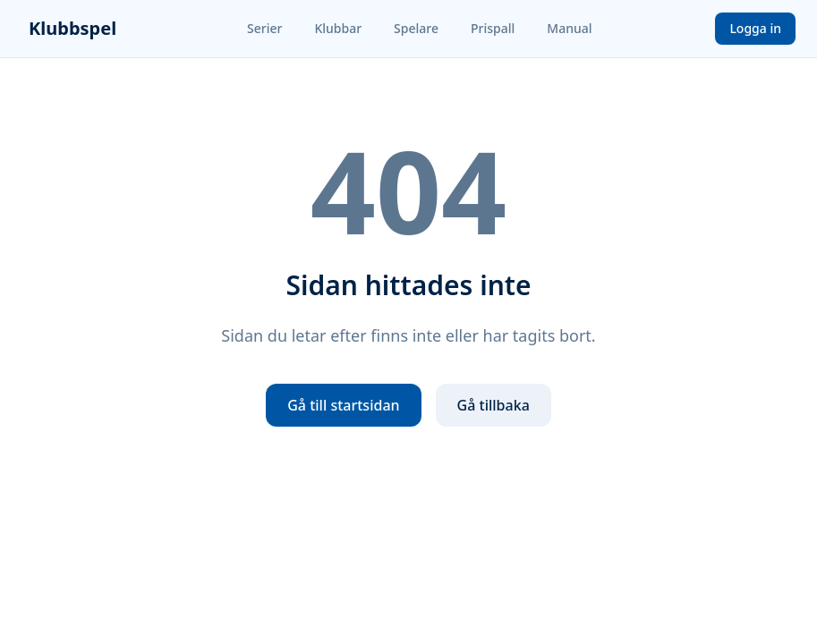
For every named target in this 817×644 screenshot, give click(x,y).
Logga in (755, 28)
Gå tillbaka (494, 405)
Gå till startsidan (343, 405)
